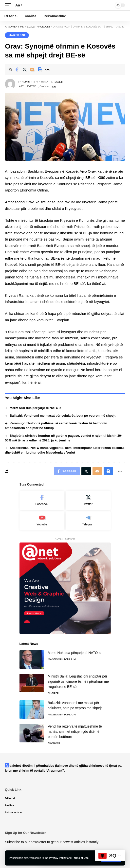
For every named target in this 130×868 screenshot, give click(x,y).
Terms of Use (80, 858)
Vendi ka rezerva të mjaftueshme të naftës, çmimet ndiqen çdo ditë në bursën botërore (75, 732)
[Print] (40, 69)
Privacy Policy (58, 858)
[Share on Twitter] (24, 69)
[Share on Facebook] (17, 69)
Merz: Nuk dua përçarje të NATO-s (35, 408)
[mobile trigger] (9, 5)
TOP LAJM (70, 659)
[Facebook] (42, 501)
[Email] (32, 69)
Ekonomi (54, 743)
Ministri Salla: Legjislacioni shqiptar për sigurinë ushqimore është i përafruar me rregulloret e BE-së (78, 681)
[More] (47, 69)
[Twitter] (88, 501)
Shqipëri (54, 693)
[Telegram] (88, 521)
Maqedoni (17, 35)
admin (26, 82)
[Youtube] (42, 521)
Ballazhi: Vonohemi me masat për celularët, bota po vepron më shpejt (63, 416)
